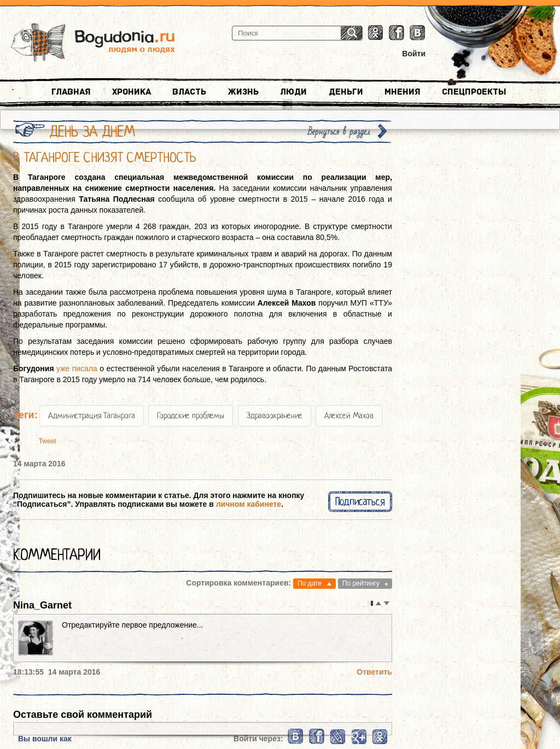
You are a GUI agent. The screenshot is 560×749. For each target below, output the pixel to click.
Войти (414, 54)
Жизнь (243, 92)
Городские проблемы (191, 416)
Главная (71, 92)
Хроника (132, 92)
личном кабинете (249, 504)
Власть (189, 92)
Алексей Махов (349, 416)
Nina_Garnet (42, 605)
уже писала (77, 368)
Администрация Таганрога (92, 416)
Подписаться (360, 502)
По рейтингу (361, 583)
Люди (293, 92)
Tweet (48, 441)
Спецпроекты (474, 92)
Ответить (374, 672)
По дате (310, 583)
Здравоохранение (275, 416)
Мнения (402, 92)
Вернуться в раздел (339, 131)
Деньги (346, 92)
